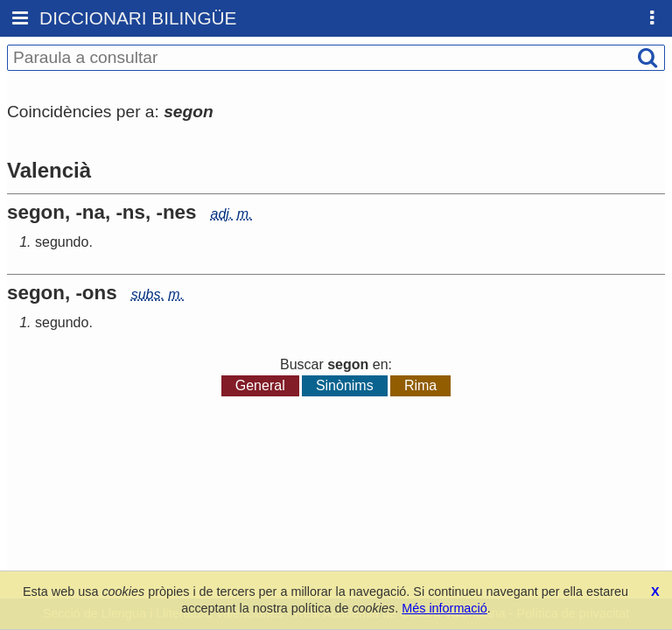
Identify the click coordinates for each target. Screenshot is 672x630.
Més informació (444, 608)
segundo (62, 242)
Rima (420, 385)
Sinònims (345, 385)
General (260, 385)
